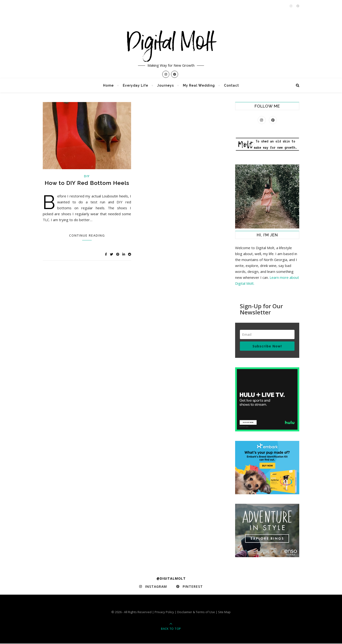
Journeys (166, 85)
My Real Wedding (199, 85)
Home (108, 85)
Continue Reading (87, 235)
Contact (231, 85)
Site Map (224, 612)
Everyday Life (135, 85)
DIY (87, 176)
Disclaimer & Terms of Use (196, 612)
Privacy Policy (164, 612)
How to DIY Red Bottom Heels (87, 183)
